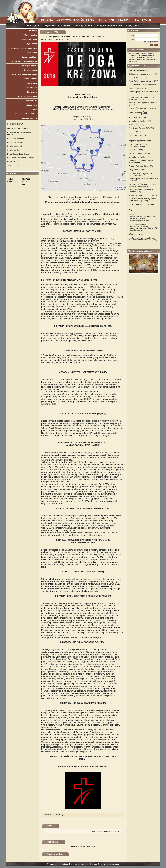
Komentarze (53, 842)
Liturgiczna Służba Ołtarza (26, 114)
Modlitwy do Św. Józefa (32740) (142, 128)
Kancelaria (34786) (137, 125)
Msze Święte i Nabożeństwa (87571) (144, 81)
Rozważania (32, 92)
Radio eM (11, 162)
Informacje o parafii (29, 39)
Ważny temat (32, 83)
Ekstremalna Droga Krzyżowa (25, 61)
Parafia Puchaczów (15, 142)
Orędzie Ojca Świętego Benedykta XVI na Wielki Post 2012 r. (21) (143, 185)
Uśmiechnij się (31, 101)
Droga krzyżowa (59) (137, 170)
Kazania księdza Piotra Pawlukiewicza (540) (138, 145)
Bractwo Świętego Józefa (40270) (142, 108)
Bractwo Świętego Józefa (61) (141, 166)
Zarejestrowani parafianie (110, 26)
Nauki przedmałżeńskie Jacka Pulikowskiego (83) (141, 162)
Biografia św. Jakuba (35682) (141, 121)
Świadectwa (32, 88)
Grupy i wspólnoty (30, 57)
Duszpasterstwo (30, 70)
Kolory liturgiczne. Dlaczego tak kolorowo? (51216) (141, 98)
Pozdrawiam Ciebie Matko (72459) (143, 85)
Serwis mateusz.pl (15, 146)
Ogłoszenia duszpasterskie (59, 26)
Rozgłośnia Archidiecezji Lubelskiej (21, 158)
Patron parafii (32, 53)
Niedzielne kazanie (29, 79)
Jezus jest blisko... (30, 66)
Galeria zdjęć (32, 105)
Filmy (35, 109)
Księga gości (133, 26)
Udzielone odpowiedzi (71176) (141, 88)
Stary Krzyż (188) (136, 150)
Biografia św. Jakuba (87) (139, 157)
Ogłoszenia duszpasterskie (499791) (144, 74)
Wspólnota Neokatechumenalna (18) (144, 195)
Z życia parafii (32, 44)
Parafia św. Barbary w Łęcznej (19, 138)
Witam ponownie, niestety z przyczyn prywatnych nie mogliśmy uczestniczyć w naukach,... (144, 237)
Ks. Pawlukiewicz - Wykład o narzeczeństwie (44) (140, 174)
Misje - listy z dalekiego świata (24, 74)
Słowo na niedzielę (30, 118)
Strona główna (34, 26)
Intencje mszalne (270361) (140, 78)
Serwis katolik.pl (14, 150)
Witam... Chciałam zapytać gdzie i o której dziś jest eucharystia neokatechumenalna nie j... (142, 217)
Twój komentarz (55, 854)
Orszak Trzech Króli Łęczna (18, 129)
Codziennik (33, 31)
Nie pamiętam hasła (151, 42)
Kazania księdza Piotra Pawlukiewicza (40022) (138, 113)
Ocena (50, 826)
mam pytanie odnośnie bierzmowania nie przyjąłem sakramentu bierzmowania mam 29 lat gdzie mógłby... (143, 227)
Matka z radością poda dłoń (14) (142, 204)
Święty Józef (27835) (137, 135)
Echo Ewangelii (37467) (138, 117)
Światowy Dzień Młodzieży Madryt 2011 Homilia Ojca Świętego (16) (142, 200)
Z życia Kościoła (30, 35)
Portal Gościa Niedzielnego (18, 154)
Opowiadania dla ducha (27, 96)
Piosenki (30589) (136, 132)
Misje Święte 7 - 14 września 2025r (23, 48)
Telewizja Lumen (14, 166)
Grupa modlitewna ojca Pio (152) (142, 153)
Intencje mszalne (85, 26)
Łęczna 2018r (53, 32)
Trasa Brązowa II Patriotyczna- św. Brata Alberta (73, 37)
